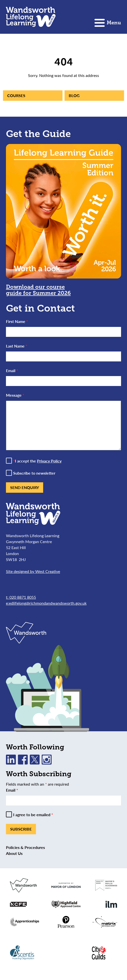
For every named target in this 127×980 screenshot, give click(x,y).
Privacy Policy (49, 461)
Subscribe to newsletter (34, 473)
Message (15, 395)
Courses (16, 95)
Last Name (17, 346)
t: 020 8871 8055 (21, 597)
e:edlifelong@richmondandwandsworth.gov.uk (46, 603)
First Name (17, 321)
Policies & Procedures (25, 847)
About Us (14, 853)
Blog (74, 95)
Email (12, 370)
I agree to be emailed (33, 815)
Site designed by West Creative (33, 571)
